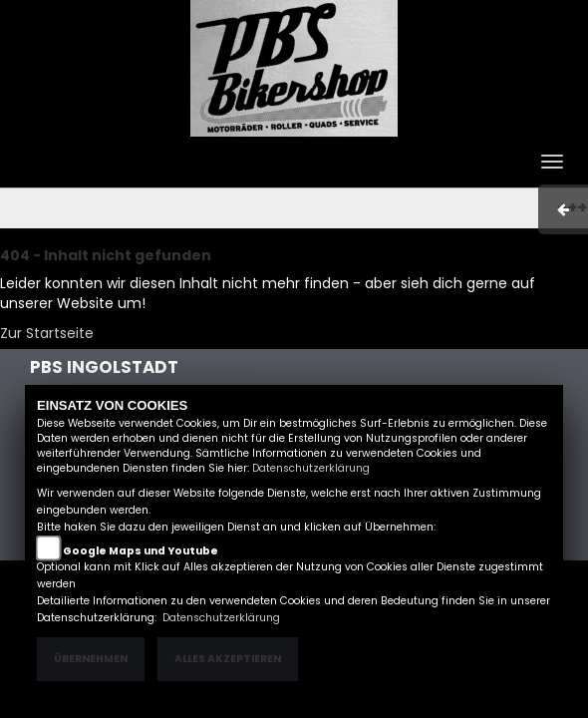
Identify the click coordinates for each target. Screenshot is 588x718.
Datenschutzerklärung (311, 468)
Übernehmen (91, 659)
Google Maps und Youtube (141, 551)
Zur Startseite (47, 333)
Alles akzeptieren (228, 659)
